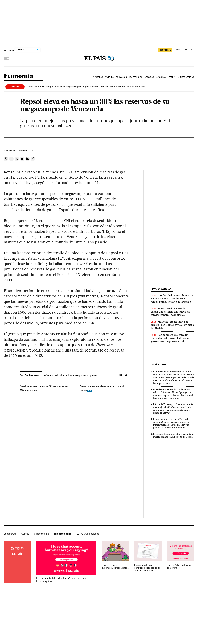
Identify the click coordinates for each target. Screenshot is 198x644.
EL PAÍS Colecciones (88, 534)
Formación (121, 77)
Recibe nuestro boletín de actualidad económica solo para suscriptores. (61, 375)
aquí (90, 390)
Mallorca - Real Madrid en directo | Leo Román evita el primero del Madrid (172, 325)
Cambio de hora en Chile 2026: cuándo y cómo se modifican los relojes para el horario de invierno (172, 299)
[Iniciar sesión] (184, 50)
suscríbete (165, 50)
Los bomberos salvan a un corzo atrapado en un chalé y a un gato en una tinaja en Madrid (170, 338)
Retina (172, 77)
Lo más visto (158, 364)
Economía (18, 76)
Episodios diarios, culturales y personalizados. (115, 566)
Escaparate (10, 534)
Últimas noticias (161, 289)
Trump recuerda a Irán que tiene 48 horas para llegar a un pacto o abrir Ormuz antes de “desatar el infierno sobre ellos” (86, 87)
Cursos (25, 534)
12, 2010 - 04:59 (22, 150)
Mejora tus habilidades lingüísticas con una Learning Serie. (61, 580)
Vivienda (109, 77)
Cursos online (42, 534)
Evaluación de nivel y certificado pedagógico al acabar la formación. (147, 568)
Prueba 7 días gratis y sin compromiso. (179, 566)
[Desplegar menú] (6, 58)
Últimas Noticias (186, 77)
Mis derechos (136, 77)
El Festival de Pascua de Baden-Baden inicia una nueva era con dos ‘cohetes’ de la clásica (170, 312)
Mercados (98, 77)
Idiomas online (63, 534)
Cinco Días (161, 77)
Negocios (149, 77)
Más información (29, 390)
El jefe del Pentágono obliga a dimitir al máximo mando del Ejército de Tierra (174, 435)
